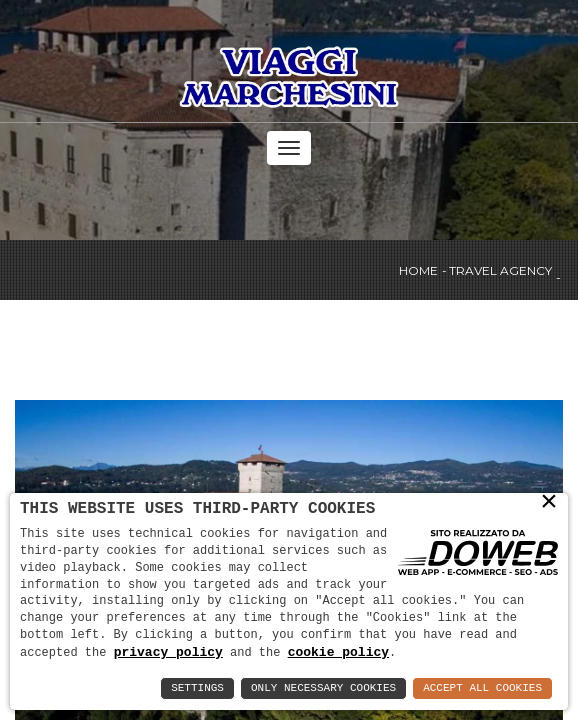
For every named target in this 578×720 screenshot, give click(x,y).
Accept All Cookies (482, 688)
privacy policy (168, 652)
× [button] (549, 502)
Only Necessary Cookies (323, 688)
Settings (197, 688)
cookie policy (338, 652)
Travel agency (500, 271)
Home (418, 271)
